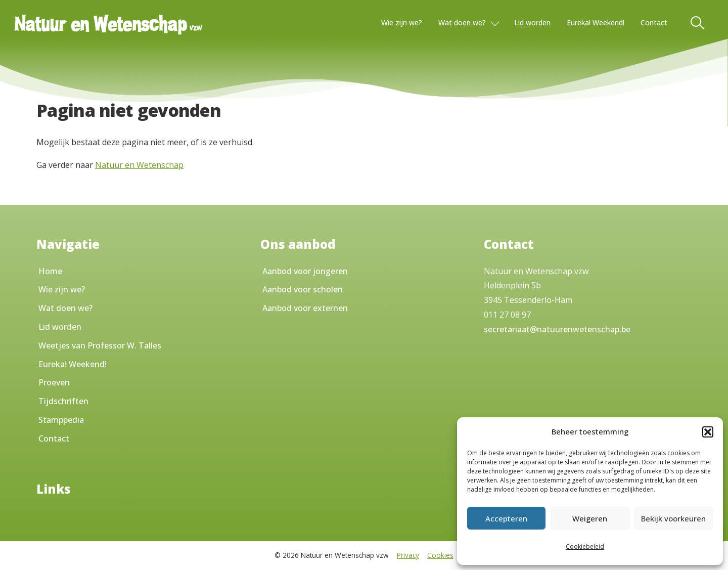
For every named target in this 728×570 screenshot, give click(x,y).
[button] (708, 432)
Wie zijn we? (402, 23)
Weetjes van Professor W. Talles (100, 345)
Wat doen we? (462, 23)
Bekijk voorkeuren (673, 518)
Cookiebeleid (585, 546)
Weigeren (590, 518)
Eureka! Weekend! (596, 23)
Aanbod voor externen (305, 308)
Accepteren (506, 518)
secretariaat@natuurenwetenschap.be (557, 329)
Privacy (408, 555)
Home (50, 271)
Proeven (54, 382)
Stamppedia (61, 420)
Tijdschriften (63, 401)
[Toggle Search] (698, 23)
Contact (654, 23)
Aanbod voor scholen (303, 289)
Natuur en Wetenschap (139, 165)
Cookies (440, 555)
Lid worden (532, 23)
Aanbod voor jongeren (305, 271)
